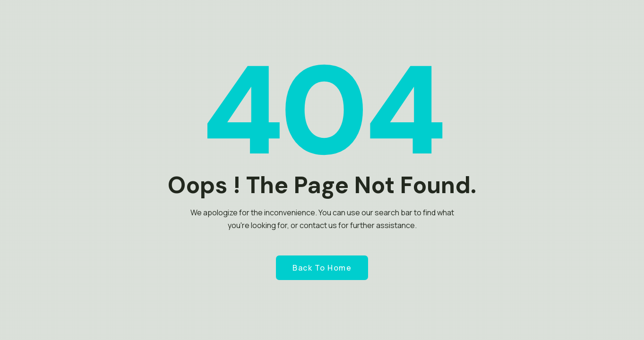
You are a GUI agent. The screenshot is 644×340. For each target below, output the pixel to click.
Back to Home (322, 268)
